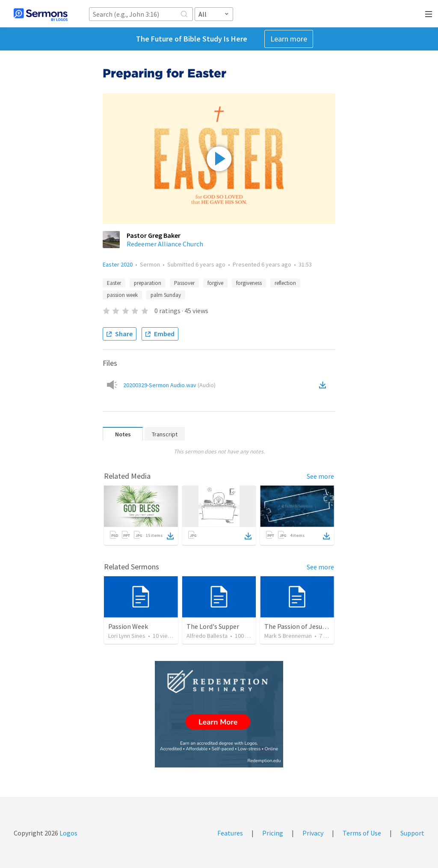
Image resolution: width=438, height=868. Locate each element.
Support (412, 833)
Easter (114, 283)
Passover (184, 283)
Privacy (313, 833)
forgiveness (249, 283)
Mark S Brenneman (288, 636)
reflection (285, 283)
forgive (215, 283)
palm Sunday (166, 295)
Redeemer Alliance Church (165, 244)
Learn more (289, 39)
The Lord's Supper (213, 626)
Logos (68, 833)
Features (230, 833)
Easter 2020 (118, 264)
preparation (148, 283)
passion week (122, 295)
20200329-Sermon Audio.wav (169, 385)
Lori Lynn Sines (127, 636)
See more (320, 476)
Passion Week (128, 626)
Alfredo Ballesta (207, 636)
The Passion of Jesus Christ (304, 626)
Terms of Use (362, 833)
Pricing (273, 833)
